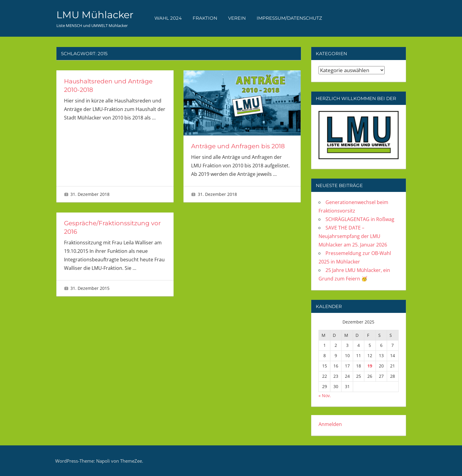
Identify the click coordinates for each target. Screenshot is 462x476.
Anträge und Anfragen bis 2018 (238, 146)
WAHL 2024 (168, 18)
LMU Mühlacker (95, 15)
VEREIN (237, 18)
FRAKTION (205, 18)
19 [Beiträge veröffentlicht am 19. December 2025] (370, 366)
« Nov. (325, 396)
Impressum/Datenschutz (289, 18)
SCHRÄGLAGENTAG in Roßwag (360, 219)
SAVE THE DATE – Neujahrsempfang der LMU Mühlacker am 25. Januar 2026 (353, 236)
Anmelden (330, 424)
